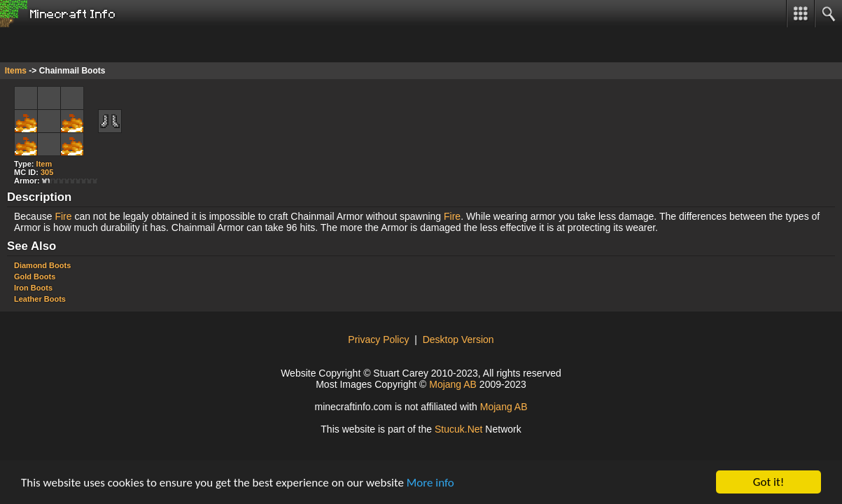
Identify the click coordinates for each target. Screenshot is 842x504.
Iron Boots (33, 288)
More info (430, 483)
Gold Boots (35, 276)
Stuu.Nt (459, 429)
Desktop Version (458, 339)
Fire (63, 216)
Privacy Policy (378, 339)
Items (16, 71)
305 (47, 172)
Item (44, 164)
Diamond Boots (42, 265)
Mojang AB (453, 384)
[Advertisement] (112, 45)
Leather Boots (40, 299)
